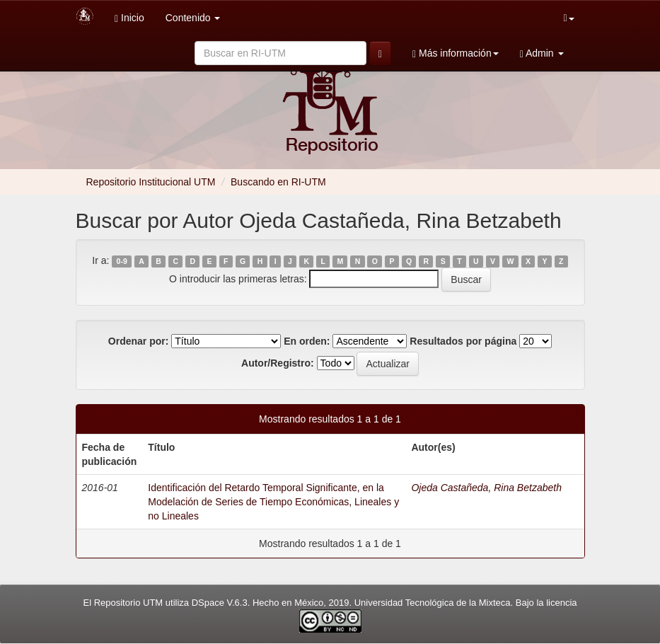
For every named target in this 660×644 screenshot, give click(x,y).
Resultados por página (463, 341)
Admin (542, 53)
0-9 (122, 261)
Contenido (193, 18)
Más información (456, 53)
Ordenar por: (139, 341)
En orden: (307, 341)
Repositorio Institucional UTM (151, 182)
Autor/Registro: (278, 363)
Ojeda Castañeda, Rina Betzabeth (486, 488)
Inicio (129, 18)
